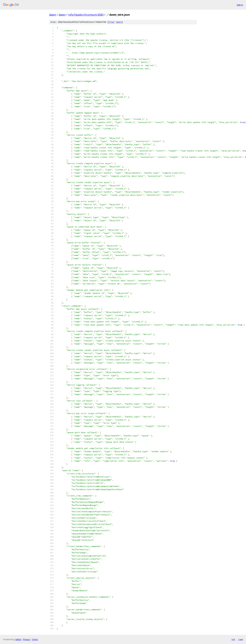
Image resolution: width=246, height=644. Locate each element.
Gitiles (18, 639)
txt (233, 639)
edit (119, 22)
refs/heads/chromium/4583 (86, 15)
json (241, 639)
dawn (53, 15)
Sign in (240, 5)
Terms (35, 639)
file (111, 22)
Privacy (26, 639)
